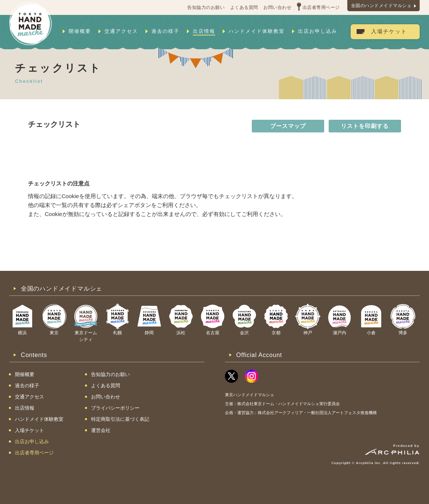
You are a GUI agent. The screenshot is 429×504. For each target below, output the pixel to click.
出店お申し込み (318, 31)
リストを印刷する (365, 126)
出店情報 (204, 31)
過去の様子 (165, 31)
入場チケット (389, 32)
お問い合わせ (277, 7)
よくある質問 (244, 7)
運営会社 (101, 430)
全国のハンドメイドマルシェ (381, 6)
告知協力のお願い (206, 7)
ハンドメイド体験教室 (257, 31)
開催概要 (80, 31)
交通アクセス (121, 31)
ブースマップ (288, 126)
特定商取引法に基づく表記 (120, 419)
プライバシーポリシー (115, 408)
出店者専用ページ (321, 7)
